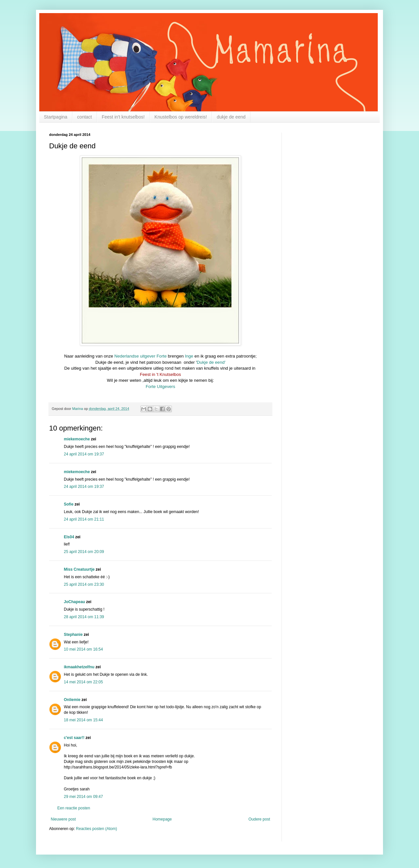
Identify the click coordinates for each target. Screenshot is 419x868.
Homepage (162, 819)
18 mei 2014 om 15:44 (83, 720)
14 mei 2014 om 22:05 (83, 682)
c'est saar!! (74, 738)
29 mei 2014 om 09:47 (83, 797)
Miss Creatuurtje (79, 569)
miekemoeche (77, 439)
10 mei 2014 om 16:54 (83, 649)
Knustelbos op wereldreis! (181, 117)
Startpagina (56, 117)
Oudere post (259, 819)
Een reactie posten (74, 808)
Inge (189, 356)
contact (85, 117)
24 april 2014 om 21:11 (84, 519)
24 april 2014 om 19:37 (84, 454)
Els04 (69, 537)
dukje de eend (231, 117)
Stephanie (73, 635)
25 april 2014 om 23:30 (84, 584)
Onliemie (72, 700)
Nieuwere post (63, 819)
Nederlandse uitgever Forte (140, 356)
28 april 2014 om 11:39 (84, 617)
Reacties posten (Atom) (96, 829)
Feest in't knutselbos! (123, 117)
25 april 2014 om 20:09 (84, 552)
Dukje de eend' (211, 362)
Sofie (69, 504)
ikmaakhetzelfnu (79, 667)
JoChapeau (74, 602)
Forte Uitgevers (160, 387)
